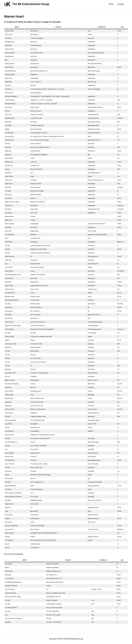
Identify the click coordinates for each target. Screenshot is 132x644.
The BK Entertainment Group (31, 4)
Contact (121, 4)
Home (111, 4)
